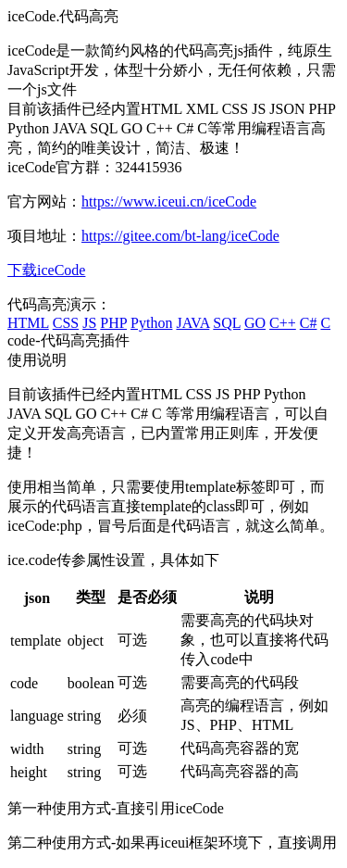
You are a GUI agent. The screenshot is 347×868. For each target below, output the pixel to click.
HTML (28, 323)
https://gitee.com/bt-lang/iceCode (180, 236)
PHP (113, 323)
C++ (283, 323)
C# (309, 323)
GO (255, 323)
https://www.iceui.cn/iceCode (169, 201)
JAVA (192, 323)
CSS (66, 323)
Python (151, 323)
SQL (227, 323)
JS (89, 323)
